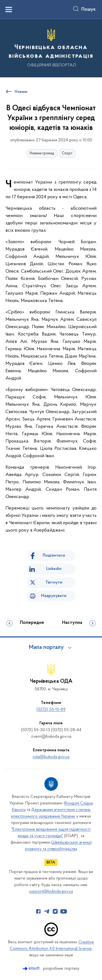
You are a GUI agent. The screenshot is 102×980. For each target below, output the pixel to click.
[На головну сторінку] (51, 47)
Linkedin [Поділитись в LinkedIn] (54, 569)
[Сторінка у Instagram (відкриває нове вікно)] (55, 911)
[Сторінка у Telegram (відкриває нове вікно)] (47, 911)
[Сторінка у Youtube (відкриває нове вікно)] (64, 911)
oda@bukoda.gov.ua (51, 757)
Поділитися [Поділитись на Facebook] (54, 555)
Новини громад (42, 153)
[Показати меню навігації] (9, 10)
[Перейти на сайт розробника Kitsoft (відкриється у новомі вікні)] (32, 968)
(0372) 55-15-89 (51, 710)
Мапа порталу (46, 648)
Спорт (67, 153)
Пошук (89, 10)
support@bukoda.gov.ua (51, 892)
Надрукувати (54, 596)
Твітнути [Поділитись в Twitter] (54, 582)
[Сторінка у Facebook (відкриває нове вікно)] (38, 911)
